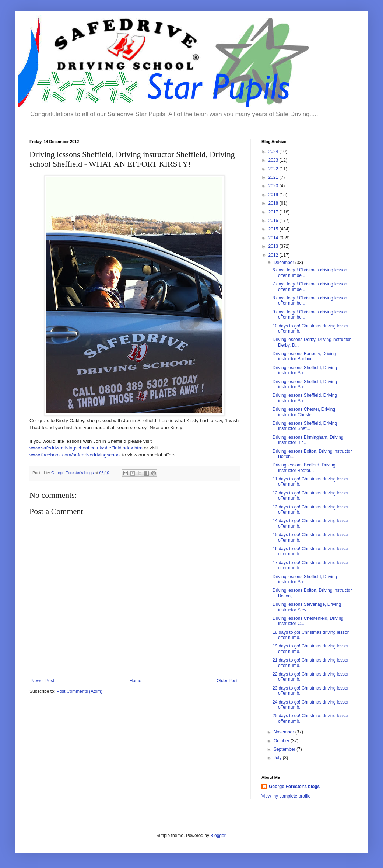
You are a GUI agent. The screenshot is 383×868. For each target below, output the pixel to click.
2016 (274, 221)
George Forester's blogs (294, 787)
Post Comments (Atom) (79, 691)
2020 (274, 186)
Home (136, 681)
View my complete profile (286, 796)
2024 (274, 152)
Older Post (227, 681)
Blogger (218, 836)
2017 (274, 212)
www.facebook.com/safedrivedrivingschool (75, 455)
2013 (274, 246)
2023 (274, 160)
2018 (274, 203)
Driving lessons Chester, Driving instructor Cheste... (304, 412)
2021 (274, 177)
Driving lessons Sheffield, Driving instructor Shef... (305, 370)
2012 (274, 255)
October (282, 741)
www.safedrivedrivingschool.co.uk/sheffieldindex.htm (86, 448)
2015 (274, 229)
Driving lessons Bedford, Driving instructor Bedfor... (304, 468)
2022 (274, 169)
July (278, 758)
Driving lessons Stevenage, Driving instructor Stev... (307, 607)
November (284, 732)
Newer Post (43, 681)
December (284, 263)
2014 (274, 238)
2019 (274, 195)
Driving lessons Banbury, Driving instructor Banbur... (304, 356)
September (285, 749)
